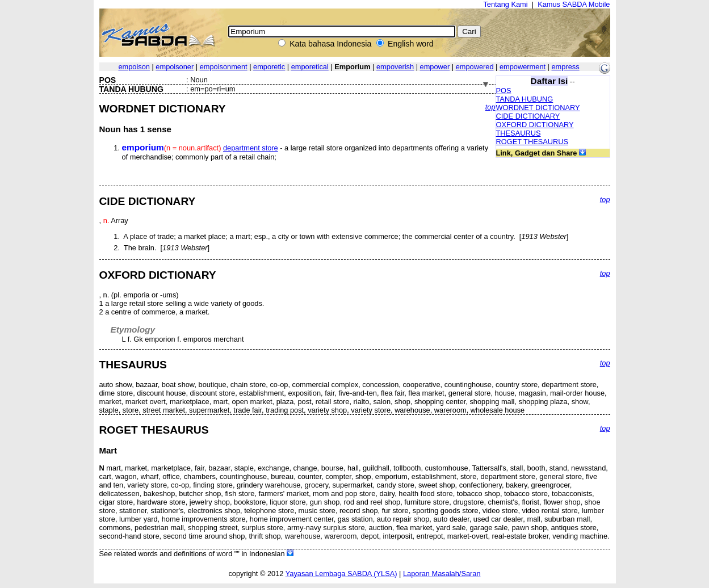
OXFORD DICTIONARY (535, 125)
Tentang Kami (505, 4)
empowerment (523, 67)
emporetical (310, 67)
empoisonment (224, 67)
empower (435, 67)
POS (504, 91)
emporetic (269, 67)
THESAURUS (519, 133)
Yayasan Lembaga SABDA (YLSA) (341, 574)
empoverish (395, 67)
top (490, 107)
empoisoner (175, 67)
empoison (134, 67)
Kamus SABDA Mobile (574, 4)
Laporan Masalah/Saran (442, 574)
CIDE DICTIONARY (528, 116)
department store (251, 148)
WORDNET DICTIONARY (538, 108)
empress (566, 67)
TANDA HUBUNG (525, 99)
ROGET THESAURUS (532, 142)
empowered (475, 67)
